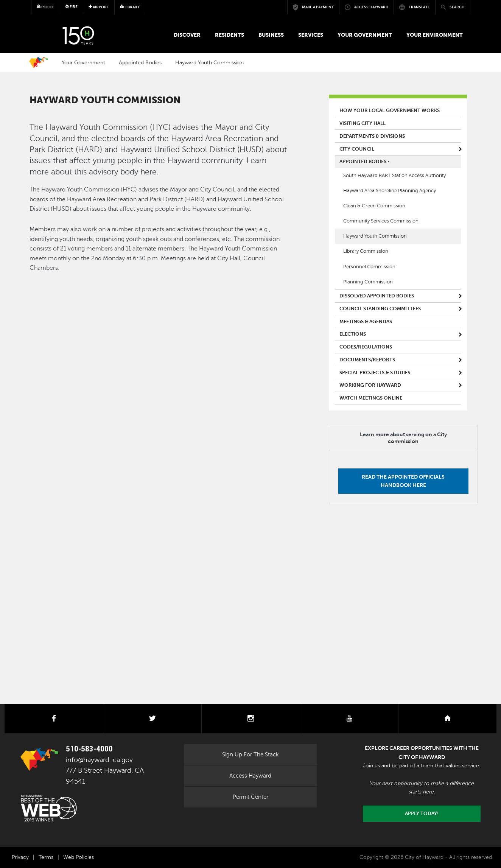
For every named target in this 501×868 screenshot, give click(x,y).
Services (311, 35)
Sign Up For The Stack (250, 754)
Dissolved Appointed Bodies (377, 296)
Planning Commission (368, 282)
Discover (187, 35)
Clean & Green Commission (374, 206)
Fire (72, 7)
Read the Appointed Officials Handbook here (403, 481)
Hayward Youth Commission (209, 62)
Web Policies (79, 857)
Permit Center (250, 797)
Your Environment (435, 35)
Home (39, 62)
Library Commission (366, 251)
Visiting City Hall (363, 123)
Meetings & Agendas (366, 322)
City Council (357, 149)
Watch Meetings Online (371, 398)
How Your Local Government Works (390, 110)
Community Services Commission (381, 221)
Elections (353, 334)
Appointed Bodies (140, 62)
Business (271, 35)
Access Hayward (250, 776)
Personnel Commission (369, 267)
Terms (46, 857)
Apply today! (422, 814)
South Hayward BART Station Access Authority (394, 176)
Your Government (365, 35)
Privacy (20, 857)
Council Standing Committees (380, 309)
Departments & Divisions (372, 136)
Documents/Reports (367, 360)
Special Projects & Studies (375, 373)
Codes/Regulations (366, 347)
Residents (229, 35)
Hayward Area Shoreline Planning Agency (390, 191)
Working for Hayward (370, 385)
